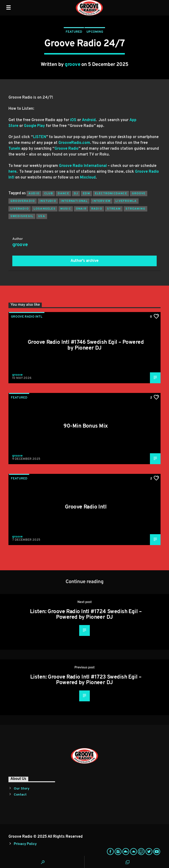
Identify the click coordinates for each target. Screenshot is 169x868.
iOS (73, 120)
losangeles (45, 209)
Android (89, 120)
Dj (76, 194)
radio (97, 209)
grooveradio (23, 201)
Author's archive (84, 261)
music (66, 209)
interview (102, 201)
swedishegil (22, 216)
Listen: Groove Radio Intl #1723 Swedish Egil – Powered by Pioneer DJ (86, 680)
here (12, 172)
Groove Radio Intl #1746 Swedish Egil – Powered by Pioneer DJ (86, 345)
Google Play (34, 126)
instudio (48, 201)
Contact (20, 795)
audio (34, 194)
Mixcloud (88, 178)
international (74, 201)
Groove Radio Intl (27, 317)
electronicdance (111, 194)
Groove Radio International (83, 166)
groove (72, 65)
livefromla (126, 201)
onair (81, 209)
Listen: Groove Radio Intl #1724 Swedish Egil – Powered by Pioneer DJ (86, 615)
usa (42, 216)
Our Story (22, 789)
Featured (74, 32)
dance (63, 194)
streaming (135, 209)
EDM (86, 194)
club (49, 194)
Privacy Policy (25, 844)
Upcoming (95, 32)
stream (114, 209)
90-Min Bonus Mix (86, 426)
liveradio (20, 209)
